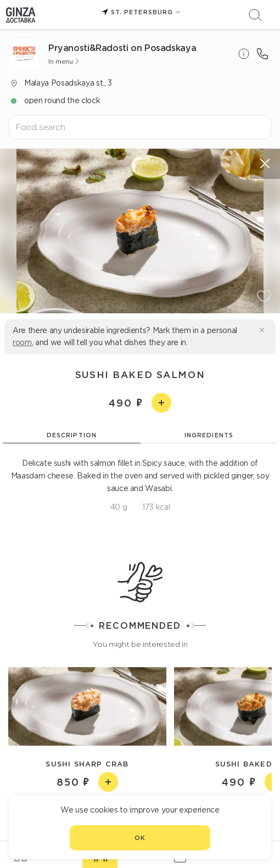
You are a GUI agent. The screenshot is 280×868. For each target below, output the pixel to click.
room (22, 342)
